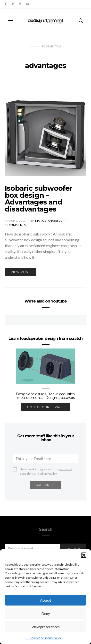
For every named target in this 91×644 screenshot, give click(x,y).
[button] (84, 555)
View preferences (46, 627)
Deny (46, 614)
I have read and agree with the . (46, 469)
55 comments (15, 225)
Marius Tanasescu (49, 221)
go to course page (45, 407)
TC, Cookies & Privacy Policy (43, 638)
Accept (46, 600)
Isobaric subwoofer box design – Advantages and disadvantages (39, 199)
